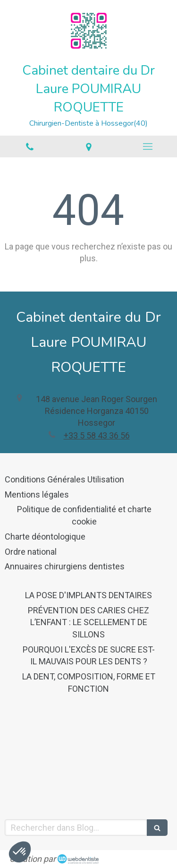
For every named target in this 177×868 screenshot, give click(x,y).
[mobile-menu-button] (147, 146)
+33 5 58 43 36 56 (97, 435)
